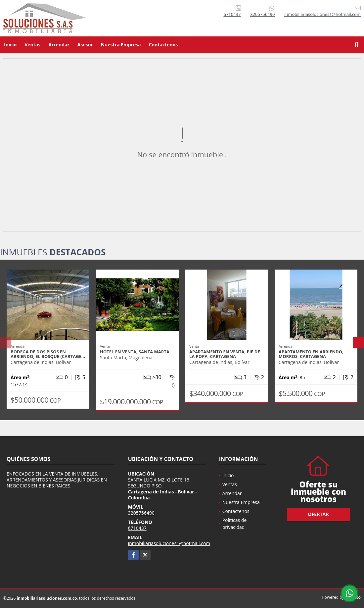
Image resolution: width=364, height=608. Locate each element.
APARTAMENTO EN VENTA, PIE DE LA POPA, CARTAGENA (225, 354)
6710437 (232, 14)
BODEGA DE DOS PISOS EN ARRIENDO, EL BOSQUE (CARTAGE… (48, 354)
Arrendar (59, 45)
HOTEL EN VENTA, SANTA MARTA (135, 352)
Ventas (32, 45)
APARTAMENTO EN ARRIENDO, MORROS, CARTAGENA (311, 354)
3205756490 (262, 14)
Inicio (10, 45)
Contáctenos (163, 45)
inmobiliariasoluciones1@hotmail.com (169, 543)
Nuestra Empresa (121, 45)
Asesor (85, 45)
